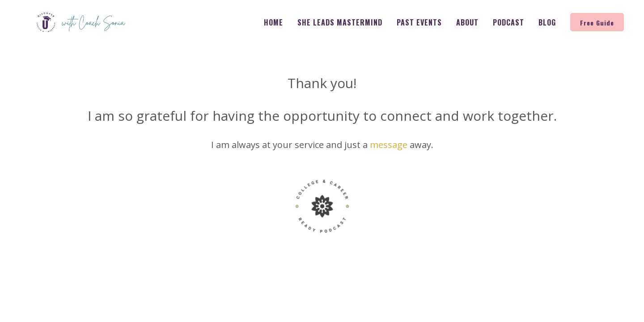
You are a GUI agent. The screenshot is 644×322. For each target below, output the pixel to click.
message (389, 145)
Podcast (508, 22)
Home (273, 22)
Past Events (419, 22)
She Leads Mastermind (340, 22)
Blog (547, 22)
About (467, 22)
